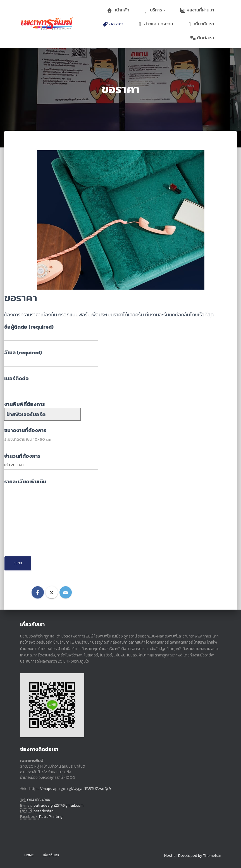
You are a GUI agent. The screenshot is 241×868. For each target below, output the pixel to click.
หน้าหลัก (118, 10)
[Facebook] (38, 592)
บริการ (155, 10)
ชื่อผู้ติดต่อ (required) (51, 332)
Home (29, 855)
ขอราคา (113, 24)
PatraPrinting (51, 817)
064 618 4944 (38, 800)
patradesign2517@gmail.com (59, 805)
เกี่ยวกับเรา (201, 24)
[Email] (66, 592)
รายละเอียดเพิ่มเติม (51, 511)
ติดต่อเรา (202, 38)
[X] (52, 592)
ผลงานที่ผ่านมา (197, 10)
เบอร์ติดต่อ (51, 384)
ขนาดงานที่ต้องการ (51, 435)
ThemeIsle (212, 856)
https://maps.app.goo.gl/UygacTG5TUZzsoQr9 (70, 789)
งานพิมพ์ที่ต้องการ (42, 409)
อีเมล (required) (51, 358)
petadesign (44, 811)
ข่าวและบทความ (155, 24)
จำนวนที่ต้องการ (51, 461)
